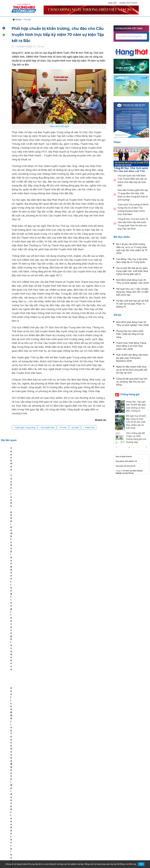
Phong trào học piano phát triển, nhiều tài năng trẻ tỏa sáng (130, 334)
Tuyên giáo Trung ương (25, 427)
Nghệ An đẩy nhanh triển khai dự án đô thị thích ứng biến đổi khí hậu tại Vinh (132, 370)
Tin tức (27, 20)
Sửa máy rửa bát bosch (126, 466)
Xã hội (117, 315)
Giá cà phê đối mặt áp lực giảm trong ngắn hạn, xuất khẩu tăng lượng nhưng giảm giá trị (132, 271)
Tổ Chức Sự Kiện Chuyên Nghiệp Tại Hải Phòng (129, 472)
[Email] (23, 834)
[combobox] (131, 37)
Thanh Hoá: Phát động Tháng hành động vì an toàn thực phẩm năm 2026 (131, 346)
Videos (130, 812)
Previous (117, 447)
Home (17, 20)
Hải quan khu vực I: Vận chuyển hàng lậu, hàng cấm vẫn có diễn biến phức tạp (132, 292)
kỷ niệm (76, 427)
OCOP (102, 812)
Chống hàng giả (130, 394)
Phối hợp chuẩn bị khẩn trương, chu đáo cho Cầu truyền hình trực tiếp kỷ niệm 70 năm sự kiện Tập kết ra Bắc (58, 34)
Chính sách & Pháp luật (85, 812)
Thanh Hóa (90, 427)
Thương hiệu (43, 812)
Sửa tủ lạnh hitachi (124, 457)
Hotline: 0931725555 (128, 3)
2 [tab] (133, 448)
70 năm (63, 427)
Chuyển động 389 (61, 812)
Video (117, 142)
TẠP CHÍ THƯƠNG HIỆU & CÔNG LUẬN (74, 856)
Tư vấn (111, 812)
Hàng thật (112, 3)
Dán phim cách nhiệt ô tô (126, 461)
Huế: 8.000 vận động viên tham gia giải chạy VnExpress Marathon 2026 (132, 358)
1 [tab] (129, 448)
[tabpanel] (30, 472)
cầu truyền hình (48, 427)
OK (141, 864)
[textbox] (131, 36)
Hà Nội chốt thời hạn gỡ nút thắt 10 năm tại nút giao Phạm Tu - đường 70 (132, 304)
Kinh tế (30, 812)
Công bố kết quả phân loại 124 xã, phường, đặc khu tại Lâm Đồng (132, 382)
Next (146, 447)
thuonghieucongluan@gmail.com (64, 830)
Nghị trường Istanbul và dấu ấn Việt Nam (68, 688)
